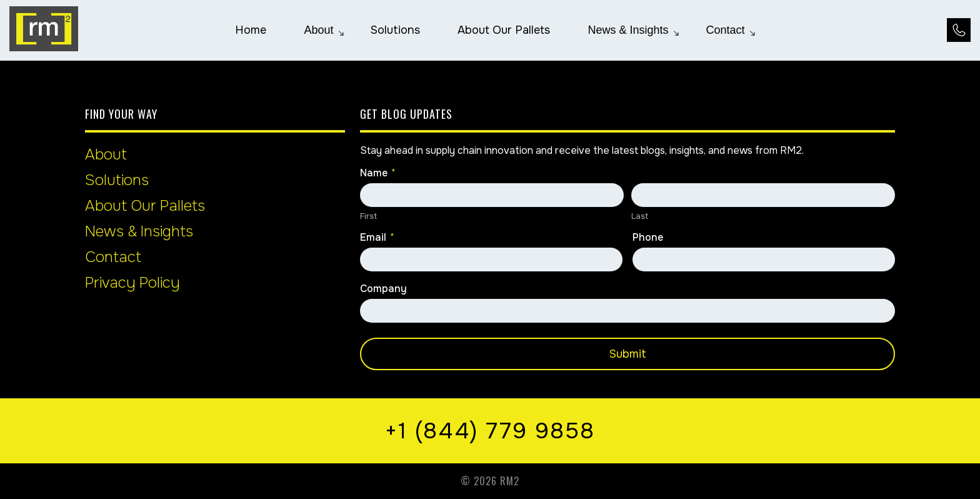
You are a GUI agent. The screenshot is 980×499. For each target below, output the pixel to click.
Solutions (117, 180)
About (106, 154)
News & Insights (139, 231)
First (368, 216)
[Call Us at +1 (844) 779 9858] (959, 30)
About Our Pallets (145, 206)
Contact (113, 257)
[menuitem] (251, 30)
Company (383, 289)
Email (377, 238)
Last (640, 216)
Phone (648, 238)
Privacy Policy (132, 283)
